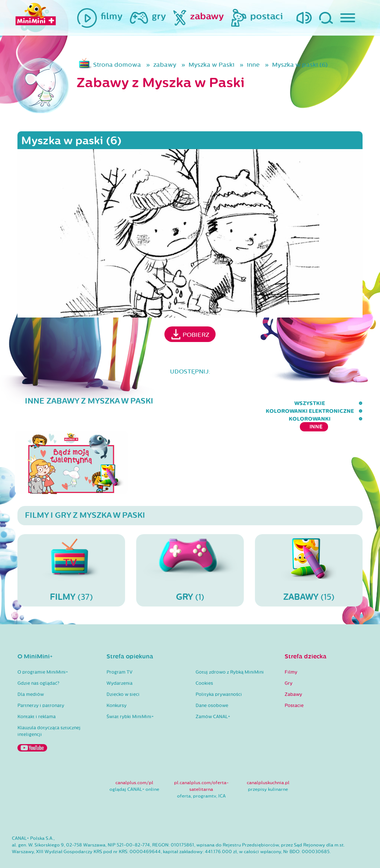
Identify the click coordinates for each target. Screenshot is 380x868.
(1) (190, 555)
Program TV (119, 657)
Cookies (204, 668)
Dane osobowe (212, 691)
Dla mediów (31, 680)
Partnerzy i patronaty (41, 691)
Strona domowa (117, 65)
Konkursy (117, 691)
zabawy (165, 65)
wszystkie (151, 403)
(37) (71, 555)
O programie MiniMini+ (43, 657)
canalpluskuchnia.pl (268, 768)
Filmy (291, 657)
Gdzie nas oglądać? (38, 668)
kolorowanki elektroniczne (223, 403)
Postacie (294, 691)
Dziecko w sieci (123, 680)
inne (253, 65)
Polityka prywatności (219, 680)
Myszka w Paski (212, 65)
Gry (289, 668)
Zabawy (293, 680)
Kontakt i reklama (37, 702)
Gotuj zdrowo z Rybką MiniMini (230, 657)
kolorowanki (301, 403)
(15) (309, 555)
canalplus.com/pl (134, 768)
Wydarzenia (119, 668)
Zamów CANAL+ (213, 702)
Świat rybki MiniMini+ (130, 702)
